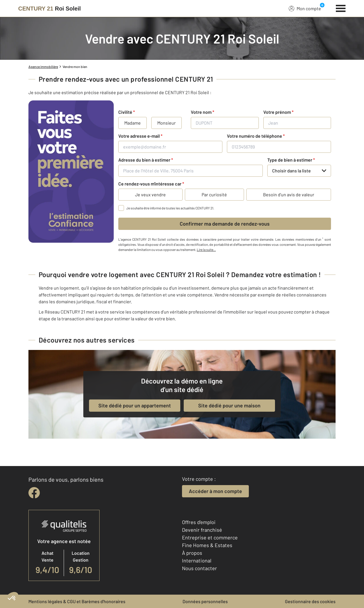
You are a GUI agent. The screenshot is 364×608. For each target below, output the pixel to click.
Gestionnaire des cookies (310, 601)
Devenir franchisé (202, 530)
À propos (192, 553)
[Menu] (341, 8)
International (197, 560)
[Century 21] (49, 9)
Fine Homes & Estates (207, 545)
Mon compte (305, 8)
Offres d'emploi (199, 522)
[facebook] (34, 493)
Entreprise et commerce (210, 537)
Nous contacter (199, 568)
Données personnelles (205, 601)
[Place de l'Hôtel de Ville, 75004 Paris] (191, 171)
